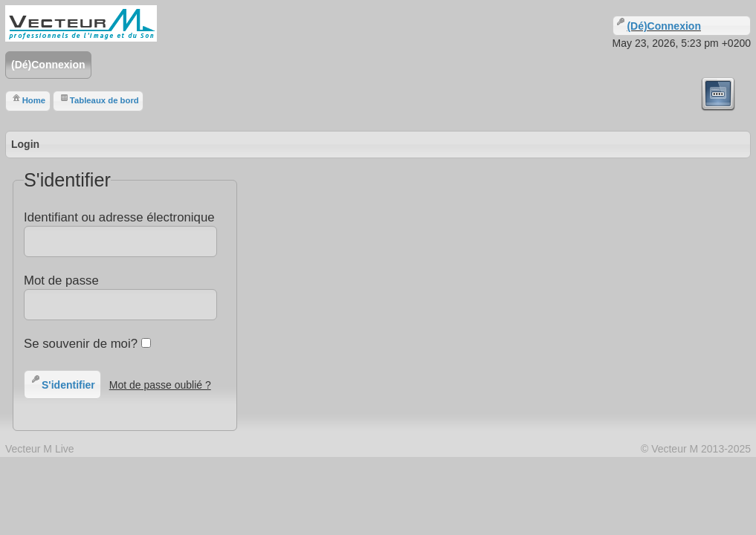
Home (28, 98)
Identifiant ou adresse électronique (120, 234)
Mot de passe (120, 297)
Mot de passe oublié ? (160, 385)
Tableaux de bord (98, 98)
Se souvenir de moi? (87, 344)
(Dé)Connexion (48, 65)
